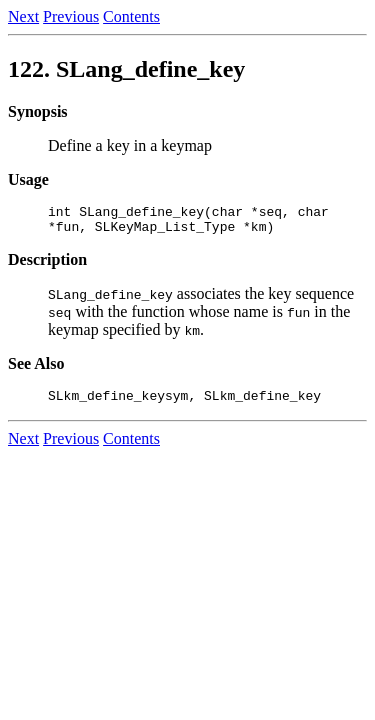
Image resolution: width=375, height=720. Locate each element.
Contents (131, 16)
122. (126, 69)
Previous (71, 16)
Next (23, 16)
